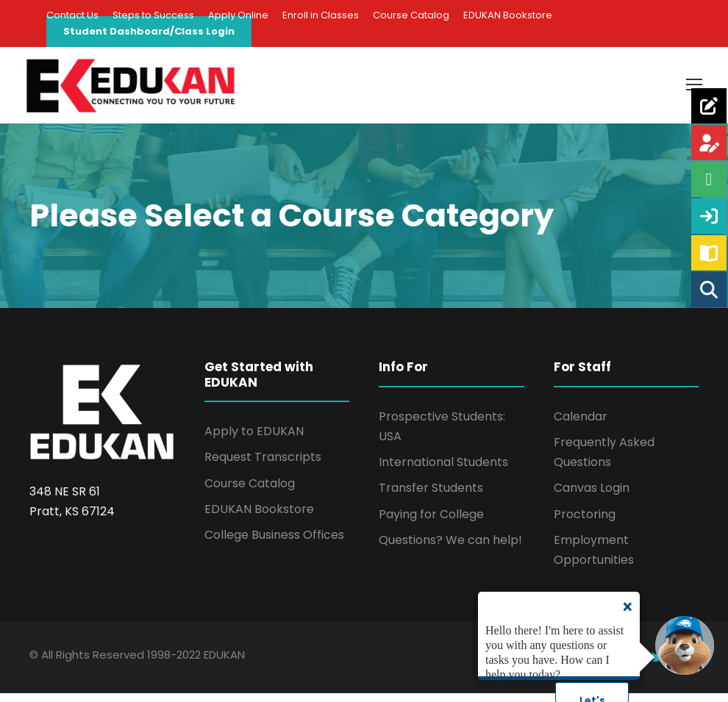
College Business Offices (274, 543)
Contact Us (72, 15)
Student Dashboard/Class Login (149, 31)
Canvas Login (592, 497)
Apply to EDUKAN (254, 440)
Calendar (581, 425)
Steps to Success (153, 15)
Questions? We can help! (450, 548)
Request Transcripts (263, 466)
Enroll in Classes (321, 15)
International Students (443, 471)
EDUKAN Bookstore (508, 15)
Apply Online (238, 15)
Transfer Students (431, 497)
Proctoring (585, 522)
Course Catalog (411, 15)
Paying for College (431, 522)
